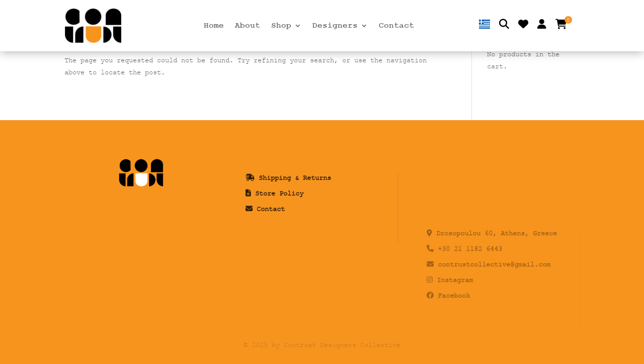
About (248, 26)
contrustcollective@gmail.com (494, 297)
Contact (396, 26)
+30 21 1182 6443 (470, 281)
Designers (335, 26)
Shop (281, 26)
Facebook (454, 328)
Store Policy (279, 230)
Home (214, 26)
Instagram (455, 312)
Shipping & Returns (295, 214)
